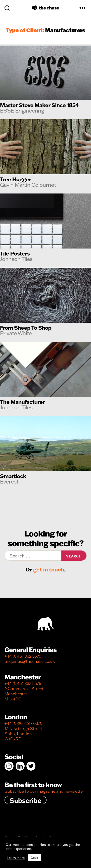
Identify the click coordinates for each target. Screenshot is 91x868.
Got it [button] (34, 858)
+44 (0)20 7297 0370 (23, 723)
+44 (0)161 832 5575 (23, 656)
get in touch (49, 569)
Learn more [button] (16, 858)
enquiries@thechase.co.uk (30, 661)
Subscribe (26, 800)
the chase (49, 8)
